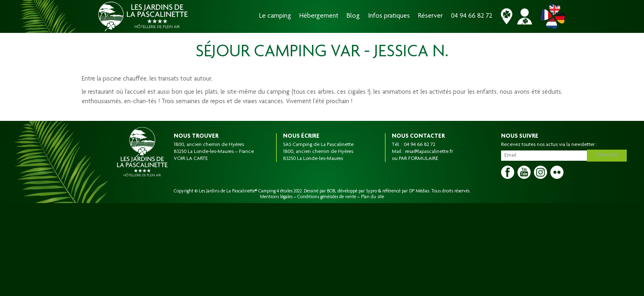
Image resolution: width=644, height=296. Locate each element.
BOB (331, 191)
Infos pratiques (389, 16)
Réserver (430, 16)
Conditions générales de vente (327, 197)
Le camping (275, 16)
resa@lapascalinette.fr (429, 152)
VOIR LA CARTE (191, 159)
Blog (353, 16)
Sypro (371, 191)
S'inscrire (608, 155)
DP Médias (419, 191)
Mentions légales (276, 197)
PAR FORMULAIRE (419, 159)
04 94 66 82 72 (472, 16)
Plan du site (373, 197)
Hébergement (319, 16)
